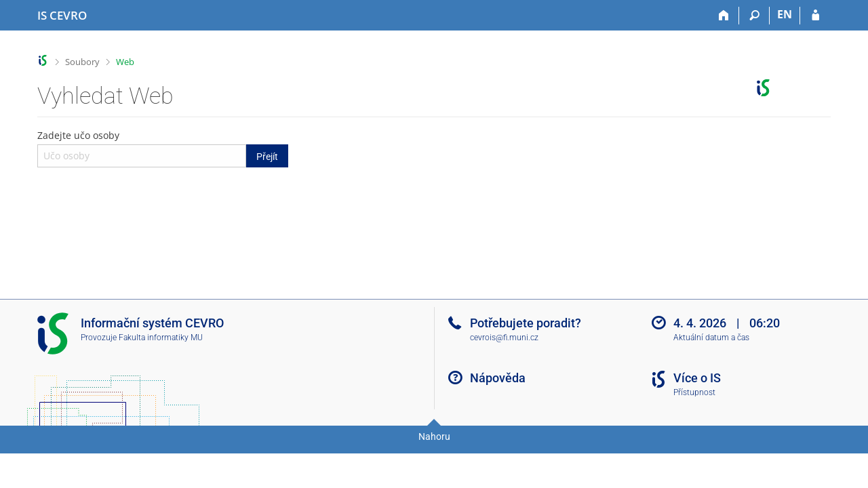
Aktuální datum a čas (711, 338)
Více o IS (697, 378)
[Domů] (724, 16)
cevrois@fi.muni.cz (504, 338)
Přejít (267, 157)
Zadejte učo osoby (163, 148)
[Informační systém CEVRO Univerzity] (62, 16)
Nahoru (434, 436)
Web (125, 62)
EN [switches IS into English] (785, 14)
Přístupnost (694, 392)
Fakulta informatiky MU (161, 338)
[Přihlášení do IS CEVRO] (815, 16)
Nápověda (498, 378)
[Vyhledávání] (754, 16)
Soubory (82, 62)
